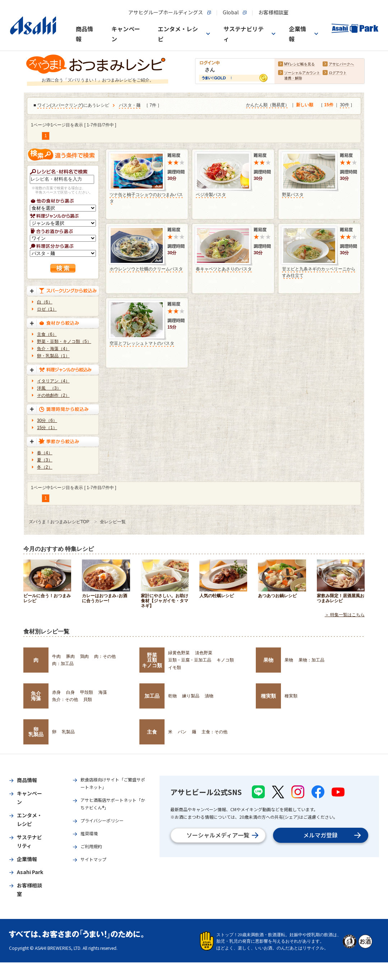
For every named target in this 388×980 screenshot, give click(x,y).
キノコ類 (225, 660)
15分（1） (47, 428)
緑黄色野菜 (179, 653)
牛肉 (56, 656)
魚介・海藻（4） (53, 349)
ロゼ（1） (47, 309)
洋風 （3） (49, 388)
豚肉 (70, 656)
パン (182, 732)
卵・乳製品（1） (53, 356)
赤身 (56, 692)
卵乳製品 (36, 732)
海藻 (103, 692)
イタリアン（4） (53, 381)
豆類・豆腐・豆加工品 (190, 660)
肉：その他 (105, 656)
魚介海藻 (36, 696)
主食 (152, 732)
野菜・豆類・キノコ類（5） (64, 342)
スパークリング (67, 106)
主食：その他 (214, 732)
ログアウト (338, 73)
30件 (344, 105)
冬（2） (45, 467)
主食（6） (47, 334)
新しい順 (305, 105)
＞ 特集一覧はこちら (345, 615)
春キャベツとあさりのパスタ (224, 269)
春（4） (45, 453)
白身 (70, 692)
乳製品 (68, 732)
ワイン (44, 106)
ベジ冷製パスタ (211, 195)
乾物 (172, 696)
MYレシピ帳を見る (299, 64)
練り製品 (191, 696)
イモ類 (175, 668)
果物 (268, 660)
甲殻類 (87, 692)
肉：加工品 (63, 664)
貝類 (88, 700)
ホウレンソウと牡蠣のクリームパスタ (146, 269)
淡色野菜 (204, 653)
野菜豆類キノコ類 (152, 660)
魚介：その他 (65, 700)
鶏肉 (84, 656)
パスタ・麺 (130, 106)
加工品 (152, 696)
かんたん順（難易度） (268, 105)
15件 (329, 105)
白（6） (45, 302)
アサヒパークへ (341, 64)
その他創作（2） (53, 395)
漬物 (209, 696)
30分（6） (47, 421)
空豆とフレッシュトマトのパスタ (142, 343)
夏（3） (45, 460)
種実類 (268, 696)
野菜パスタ (293, 195)
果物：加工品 (311, 660)
